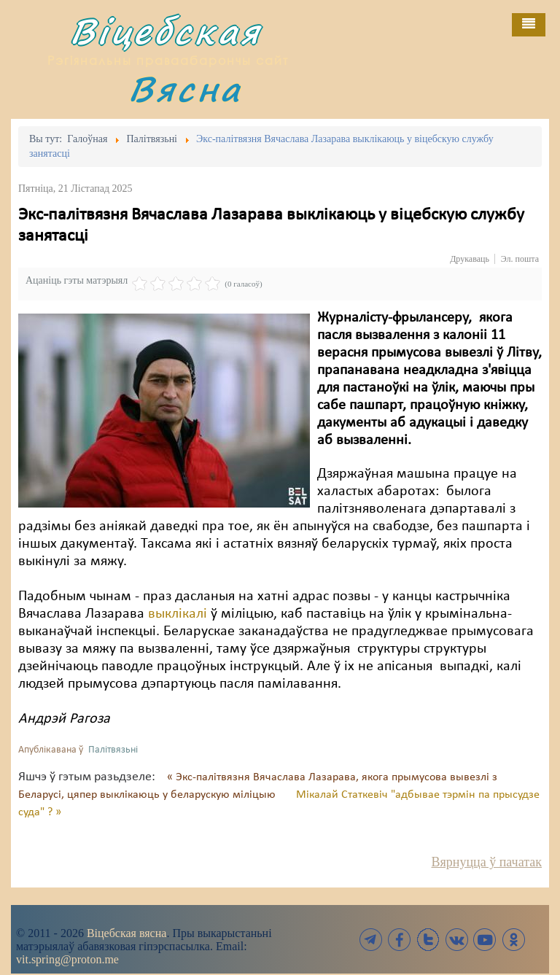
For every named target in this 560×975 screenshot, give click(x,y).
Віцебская (166, 31)
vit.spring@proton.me (67, 959)
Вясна (185, 89)
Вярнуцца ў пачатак (487, 862)
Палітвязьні (113, 750)
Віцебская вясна (127, 933)
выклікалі (176, 614)
